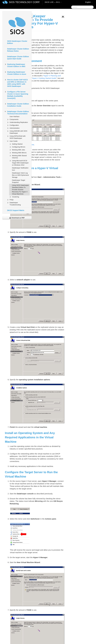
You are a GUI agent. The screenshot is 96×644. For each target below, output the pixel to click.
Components (13, 119)
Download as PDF (17, 218)
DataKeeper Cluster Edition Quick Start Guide (18, 58)
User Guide (12, 141)
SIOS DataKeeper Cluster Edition (17, 42)
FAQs (10, 200)
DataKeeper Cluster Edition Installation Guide (17, 105)
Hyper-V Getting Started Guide (44, 78)
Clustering (14, 197)
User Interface (15, 117)
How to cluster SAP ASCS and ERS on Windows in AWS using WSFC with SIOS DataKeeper (16, 83)
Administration (13, 128)
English (89, 2)
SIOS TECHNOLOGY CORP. (24, 2)
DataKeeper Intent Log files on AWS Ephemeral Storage (20, 175)
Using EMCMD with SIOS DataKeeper (17, 132)
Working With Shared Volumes (18, 156)
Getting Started (16, 144)
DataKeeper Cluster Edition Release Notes (18, 50)
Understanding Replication (17, 122)
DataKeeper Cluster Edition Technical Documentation (17, 112)
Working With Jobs (17, 150)
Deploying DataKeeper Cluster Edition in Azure (15, 73)
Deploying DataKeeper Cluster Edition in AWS (15, 65)
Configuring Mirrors (17, 147)
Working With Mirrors (18, 153)
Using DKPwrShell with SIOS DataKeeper (16, 137)
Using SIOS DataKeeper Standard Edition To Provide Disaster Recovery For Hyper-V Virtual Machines (20, 190)
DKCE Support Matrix (16, 210)
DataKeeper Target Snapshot (19, 181)
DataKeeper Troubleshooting (14, 203)
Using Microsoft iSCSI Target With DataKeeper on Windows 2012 (19, 163)
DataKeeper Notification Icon (20, 169)
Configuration (13, 125)
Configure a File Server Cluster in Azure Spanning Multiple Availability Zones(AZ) (16, 95)
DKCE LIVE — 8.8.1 (53, 2)
